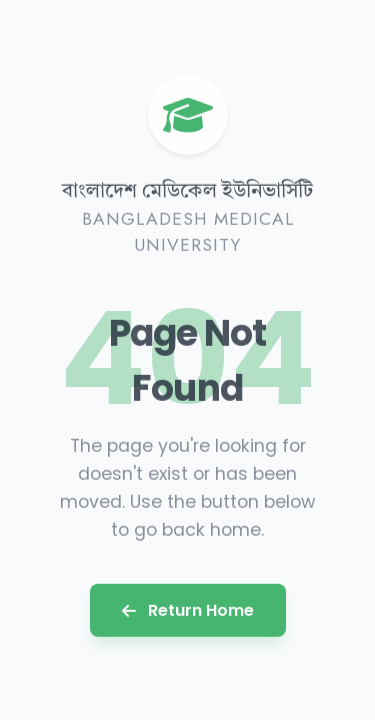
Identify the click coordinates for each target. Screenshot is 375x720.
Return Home (188, 609)
